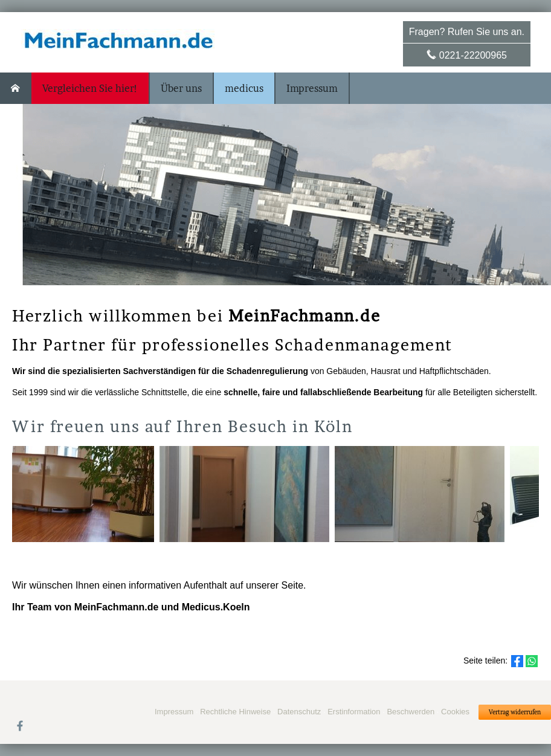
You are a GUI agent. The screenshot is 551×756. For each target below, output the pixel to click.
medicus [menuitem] (244, 88)
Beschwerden (411, 712)
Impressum (174, 712)
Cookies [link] (455, 712)
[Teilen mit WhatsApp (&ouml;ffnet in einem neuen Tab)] (532, 661)
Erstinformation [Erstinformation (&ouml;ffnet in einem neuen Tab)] (354, 712)
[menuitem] (16, 88)
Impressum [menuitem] (312, 88)
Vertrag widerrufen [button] (515, 712)
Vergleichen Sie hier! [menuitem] (90, 88)
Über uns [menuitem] (181, 88)
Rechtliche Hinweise (235, 712)
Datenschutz (299, 712)
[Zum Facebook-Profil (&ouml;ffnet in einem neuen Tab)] (20, 725)
